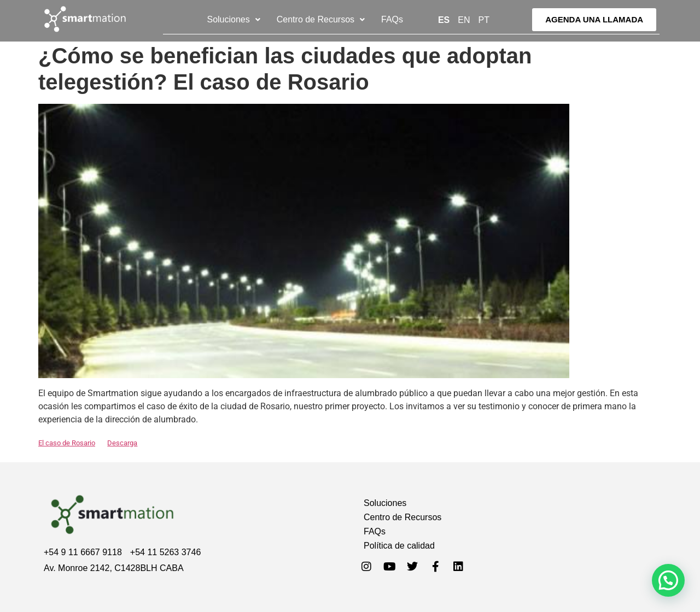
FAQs (392, 19)
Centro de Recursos (321, 19)
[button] (233, 20)
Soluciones (233, 19)
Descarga (122, 443)
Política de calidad (399, 546)
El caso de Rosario (67, 443)
